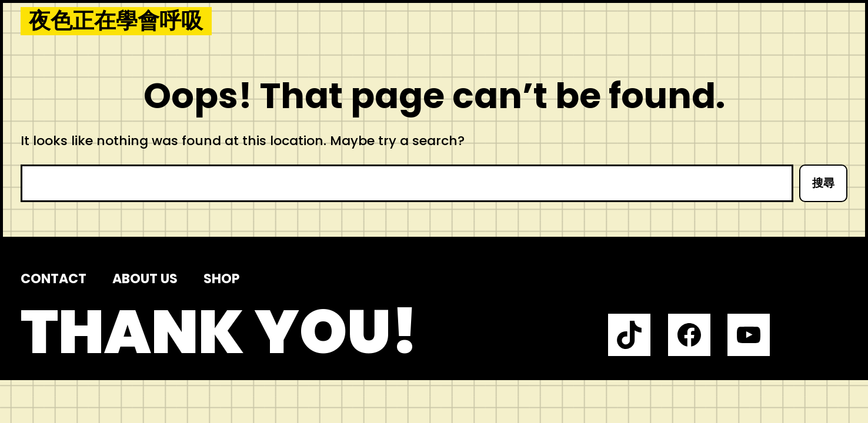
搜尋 (823, 183)
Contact (54, 279)
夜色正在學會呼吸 (116, 21)
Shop (221, 279)
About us (145, 279)
